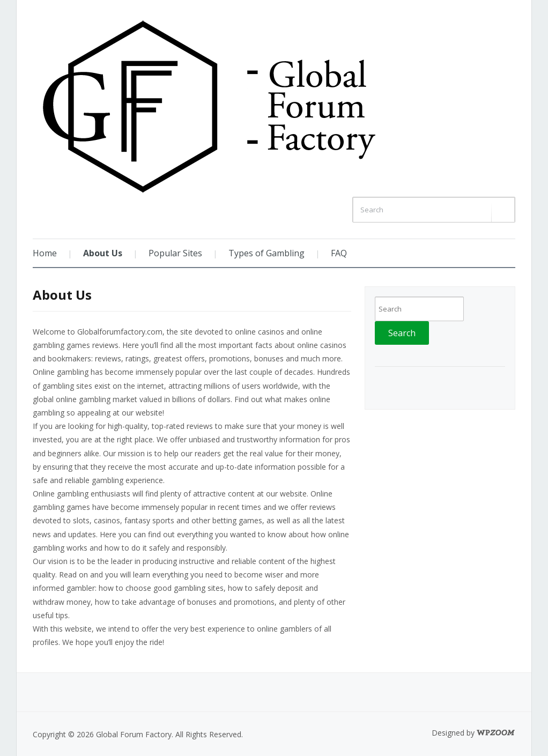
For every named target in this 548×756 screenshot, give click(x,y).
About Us (103, 253)
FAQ (339, 253)
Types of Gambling (266, 253)
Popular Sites (175, 253)
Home (45, 253)
